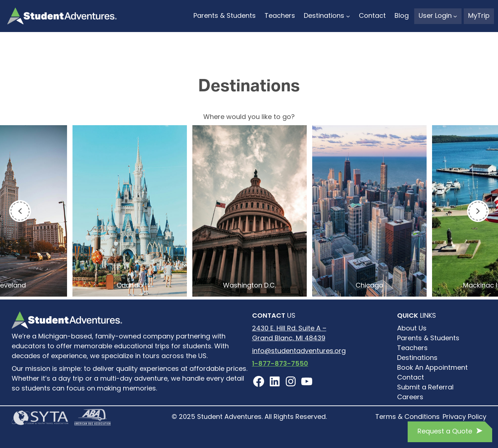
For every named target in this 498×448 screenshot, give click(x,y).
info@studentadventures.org (299, 351)
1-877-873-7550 (280, 364)
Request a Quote (445, 432)
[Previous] (20, 211)
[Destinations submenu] (348, 16)
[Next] (478, 211)
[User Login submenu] (455, 16)
